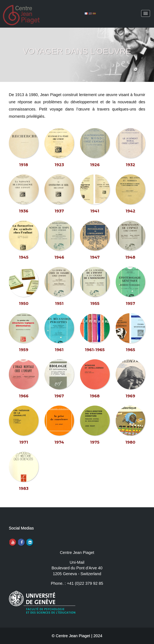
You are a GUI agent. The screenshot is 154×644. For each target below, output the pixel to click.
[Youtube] (13, 542)
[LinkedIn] (30, 542)
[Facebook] (21, 542)
